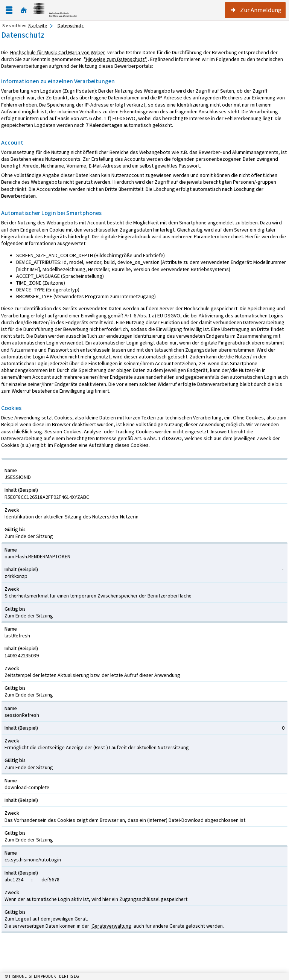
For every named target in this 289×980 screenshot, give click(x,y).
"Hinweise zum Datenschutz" (115, 59)
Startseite (37, 26)
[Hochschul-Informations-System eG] (55, 10)
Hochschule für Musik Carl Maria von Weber (58, 53)
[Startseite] (24, 10)
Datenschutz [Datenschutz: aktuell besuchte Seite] (71, 26)
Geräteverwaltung (111, 926)
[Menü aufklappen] (9, 10)
